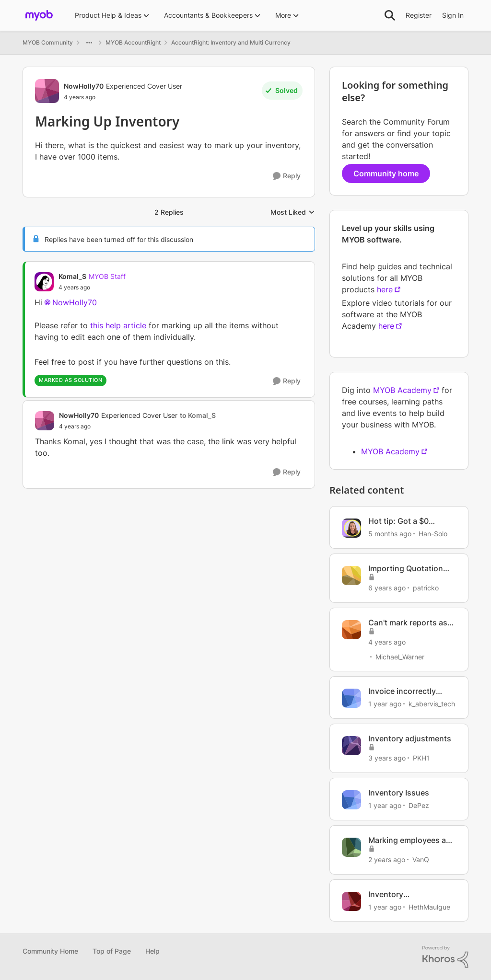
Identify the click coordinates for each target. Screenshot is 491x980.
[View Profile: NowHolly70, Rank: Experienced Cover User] (47, 91)
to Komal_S (198, 415)
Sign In (453, 15)
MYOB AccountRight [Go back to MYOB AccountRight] (133, 42)
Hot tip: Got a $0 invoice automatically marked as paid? (407, 521)
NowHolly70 (75, 302)
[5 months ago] (390, 534)
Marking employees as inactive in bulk (409, 840)
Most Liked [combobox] (293, 213)
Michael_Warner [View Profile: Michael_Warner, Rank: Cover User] (400, 656)
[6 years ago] (387, 588)
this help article (118, 325)
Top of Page (112, 951)
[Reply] (287, 176)
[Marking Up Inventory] (92, 288)
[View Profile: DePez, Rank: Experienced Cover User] (351, 800)
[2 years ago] (387, 859)
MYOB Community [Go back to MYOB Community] (48, 42)
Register (419, 15)
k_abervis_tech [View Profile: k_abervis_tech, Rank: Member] (432, 704)
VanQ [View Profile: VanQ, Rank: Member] (421, 859)
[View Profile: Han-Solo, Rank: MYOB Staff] (351, 528)
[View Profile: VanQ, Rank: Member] (351, 847)
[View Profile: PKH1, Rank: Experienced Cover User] (351, 746)
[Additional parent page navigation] (89, 43)
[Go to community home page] (39, 15)
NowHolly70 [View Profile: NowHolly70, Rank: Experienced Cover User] (84, 86)
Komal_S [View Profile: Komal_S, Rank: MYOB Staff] (72, 276)
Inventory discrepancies (394, 894)
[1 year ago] (385, 704)
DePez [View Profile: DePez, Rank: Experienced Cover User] (419, 805)
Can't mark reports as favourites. (408, 623)
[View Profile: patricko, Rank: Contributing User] (351, 576)
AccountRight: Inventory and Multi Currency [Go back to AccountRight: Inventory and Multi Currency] (231, 42)
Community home (386, 173)
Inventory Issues (399, 793)
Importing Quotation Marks (406, 569)
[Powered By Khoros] (445, 957)
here (385, 289)
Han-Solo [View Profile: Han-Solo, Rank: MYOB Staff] (433, 534)
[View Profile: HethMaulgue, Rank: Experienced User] (351, 901)
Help (152, 951)
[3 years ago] (387, 758)
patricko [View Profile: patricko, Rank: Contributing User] (426, 588)
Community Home (50, 951)
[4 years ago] (387, 641)
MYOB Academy (402, 390)
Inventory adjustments (410, 738)
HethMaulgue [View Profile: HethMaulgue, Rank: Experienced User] (429, 906)
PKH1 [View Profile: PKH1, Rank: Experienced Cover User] (421, 758)
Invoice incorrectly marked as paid (402, 691)
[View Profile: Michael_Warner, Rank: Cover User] (351, 630)
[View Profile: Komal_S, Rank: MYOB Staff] (44, 282)
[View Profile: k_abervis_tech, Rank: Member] (351, 698)
